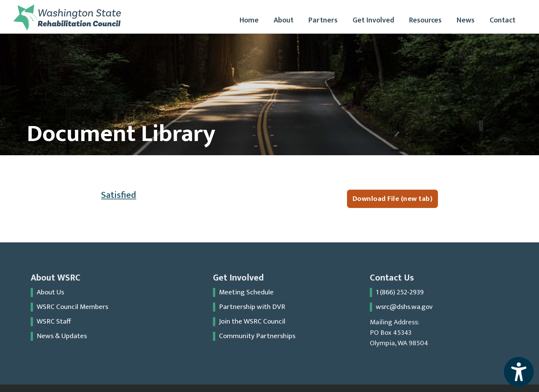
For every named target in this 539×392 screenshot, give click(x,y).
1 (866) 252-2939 (400, 293)
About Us (50, 293)
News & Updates (62, 336)
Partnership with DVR (252, 307)
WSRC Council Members (72, 307)
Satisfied (119, 195)
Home (249, 20)
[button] (284, 20)
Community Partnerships (257, 336)
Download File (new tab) (393, 199)
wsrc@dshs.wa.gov (404, 307)
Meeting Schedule (246, 293)
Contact (503, 20)
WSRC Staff (54, 322)
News (466, 20)
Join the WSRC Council (252, 322)
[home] (67, 17)
